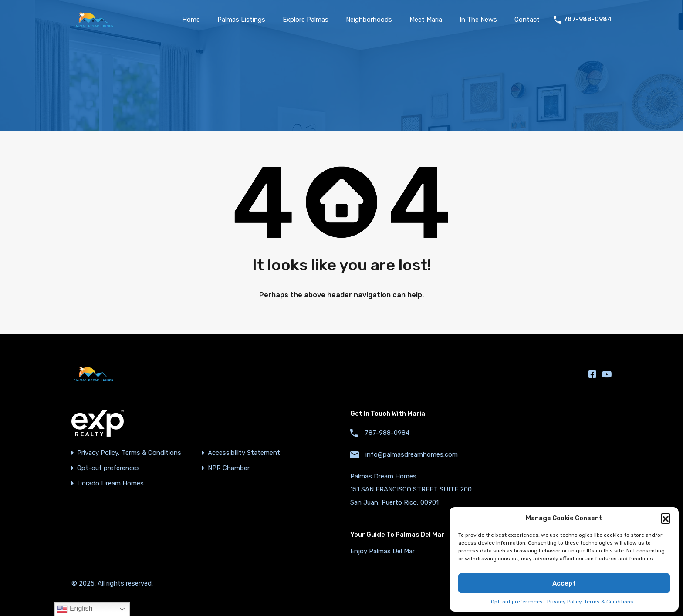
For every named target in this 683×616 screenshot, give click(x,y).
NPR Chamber (229, 468)
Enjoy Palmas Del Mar (382, 551)
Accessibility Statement (244, 453)
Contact (527, 20)
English (75, 609)
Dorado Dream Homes (110, 483)
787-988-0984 (588, 20)
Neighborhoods (369, 20)
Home (191, 20)
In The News (478, 20)
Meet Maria (426, 20)
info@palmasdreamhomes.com (412, 454)
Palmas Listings (241, 20)
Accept (564, 583)
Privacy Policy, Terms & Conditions (590, 602)
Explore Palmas (306, 20)
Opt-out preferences (517, 602)
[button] (666, 518)
